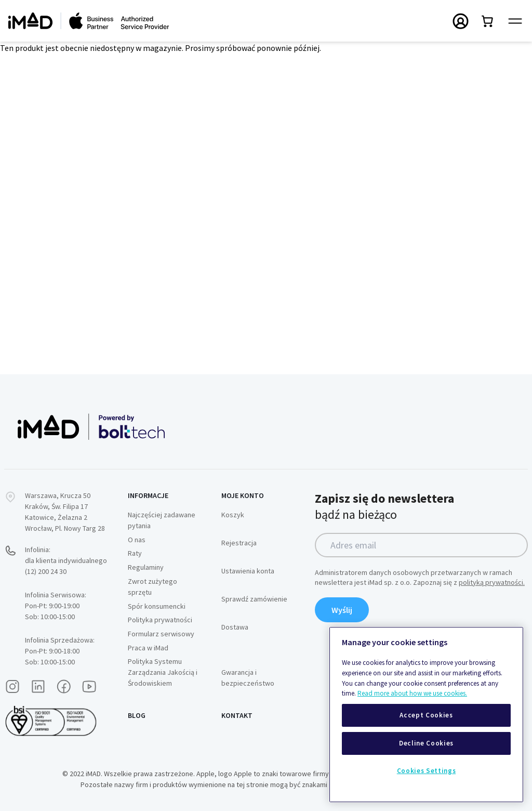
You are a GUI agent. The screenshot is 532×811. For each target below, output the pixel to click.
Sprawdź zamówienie (254, 599)
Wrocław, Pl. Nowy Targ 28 (65, 528)
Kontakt (237, 715)
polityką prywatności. (492, 582)
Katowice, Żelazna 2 (56, 517)
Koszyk (233, 515)
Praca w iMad (148, 648)
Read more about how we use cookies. (412, 693)
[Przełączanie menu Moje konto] (461, 21)
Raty (135, 553)
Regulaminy (146, 567)
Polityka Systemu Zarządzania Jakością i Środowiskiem (163, 672)
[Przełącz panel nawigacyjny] (515, 21)
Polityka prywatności (160, 620)
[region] (426, 715)
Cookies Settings (427, 771)
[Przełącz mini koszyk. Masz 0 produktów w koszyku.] (488, 21)
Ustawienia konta (248, 571)
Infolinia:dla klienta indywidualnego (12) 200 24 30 (66, 560)
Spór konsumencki (157, 606)
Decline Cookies (426, 743)
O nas (137, 540)
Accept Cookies (426, 715)
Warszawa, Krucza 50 (58, 495)
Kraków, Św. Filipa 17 (56, 506)
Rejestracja (239, 543)
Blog (137, 715)
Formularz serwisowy (161, 634)
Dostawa (235, 627)
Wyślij (342, 610)
